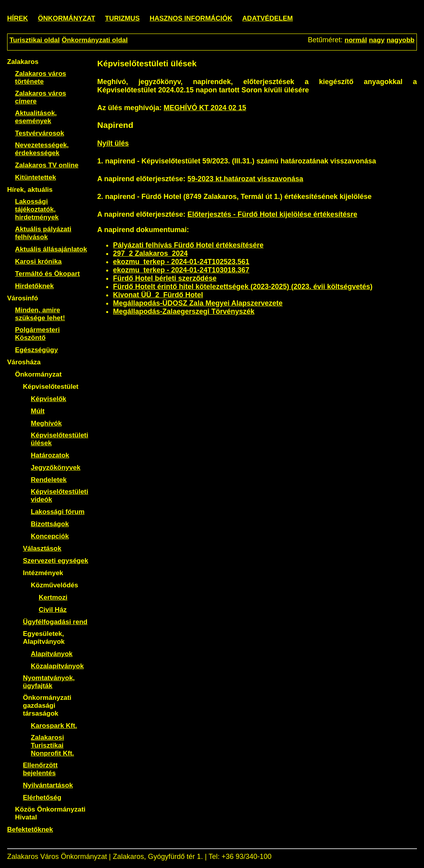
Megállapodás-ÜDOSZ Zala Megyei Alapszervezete (198, 303)
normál (356, 40)
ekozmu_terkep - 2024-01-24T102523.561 (181, 262)
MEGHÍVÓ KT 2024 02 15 (205, 108)
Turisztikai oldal (35, 40)
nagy (377, 40)
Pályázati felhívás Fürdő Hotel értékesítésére (188, 245)
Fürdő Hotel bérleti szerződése (165, 278)
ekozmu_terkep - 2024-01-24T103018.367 (181, 270)
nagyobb (401, 40)
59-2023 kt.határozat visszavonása (245, 179)
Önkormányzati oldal (95, 40)
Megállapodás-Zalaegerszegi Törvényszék (184, 311)
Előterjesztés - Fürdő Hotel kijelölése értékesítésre (272, 214)
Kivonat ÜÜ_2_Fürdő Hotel (158, 295)
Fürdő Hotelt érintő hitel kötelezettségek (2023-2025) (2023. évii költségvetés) (243, 287)
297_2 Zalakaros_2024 (150, 253)
